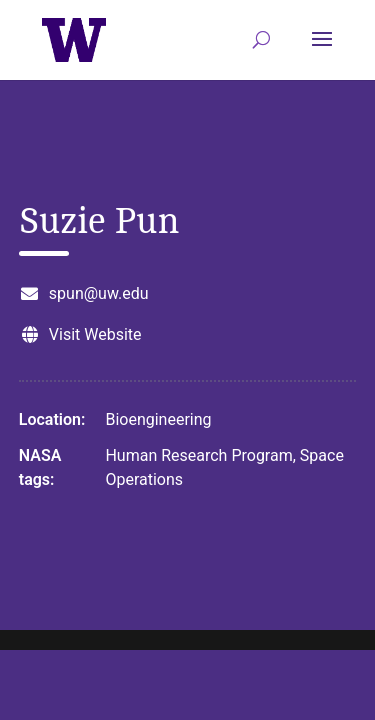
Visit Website (95, 334)
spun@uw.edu (99, 293)
